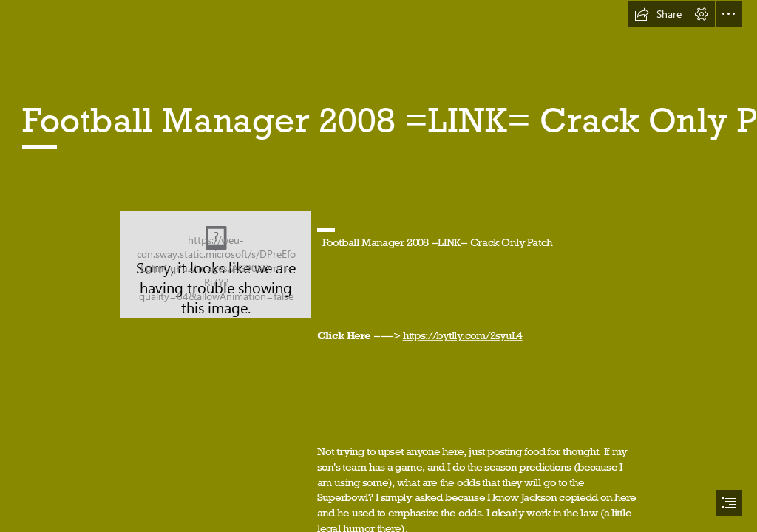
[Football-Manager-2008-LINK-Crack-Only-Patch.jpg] (216, 265)
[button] (658, 14)
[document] (378, 266)
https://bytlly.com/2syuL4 (463, 335)
